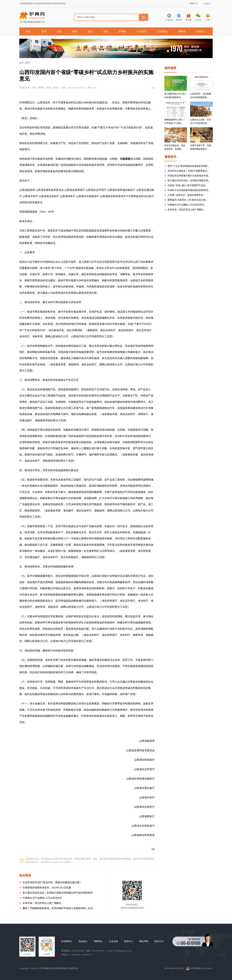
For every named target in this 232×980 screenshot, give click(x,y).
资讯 (44, 31)
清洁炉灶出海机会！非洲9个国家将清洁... (188, 171)
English (207, 3)
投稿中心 (129, 941)
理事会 (182, 31)
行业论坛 (142, 31)
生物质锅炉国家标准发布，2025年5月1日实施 (47, 888)
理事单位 (98, 941)
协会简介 (83, 941)
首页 (28, 31)
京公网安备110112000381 (199, 968)
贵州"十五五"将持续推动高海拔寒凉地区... (188, 166)
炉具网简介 (67, 941)
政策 (75, 31)
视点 (90, 31)
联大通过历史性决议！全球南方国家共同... (189, 181)
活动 (106, 31)
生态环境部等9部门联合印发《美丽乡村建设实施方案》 (52, 882)
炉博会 (122, 31)
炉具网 (23, 102)
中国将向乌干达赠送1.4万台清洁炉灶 (42, 898)
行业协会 (162, 31)
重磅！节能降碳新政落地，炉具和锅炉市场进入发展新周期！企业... (58, 908)
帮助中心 (194, 3)
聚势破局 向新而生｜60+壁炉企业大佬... (187, 200)
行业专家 (113, 941)
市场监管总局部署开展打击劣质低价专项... (189, 176)
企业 (59, 31)
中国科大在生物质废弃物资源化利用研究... (189, 190)
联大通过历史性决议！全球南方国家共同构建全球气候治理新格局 (58, 893)
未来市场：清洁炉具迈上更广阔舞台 (42, 903)
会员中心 (201, 31)
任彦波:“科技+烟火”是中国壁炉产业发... (187, 185)
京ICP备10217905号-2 (174, 968)
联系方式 (159, 941)
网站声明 (144, 941)
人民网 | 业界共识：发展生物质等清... (186, 195)
